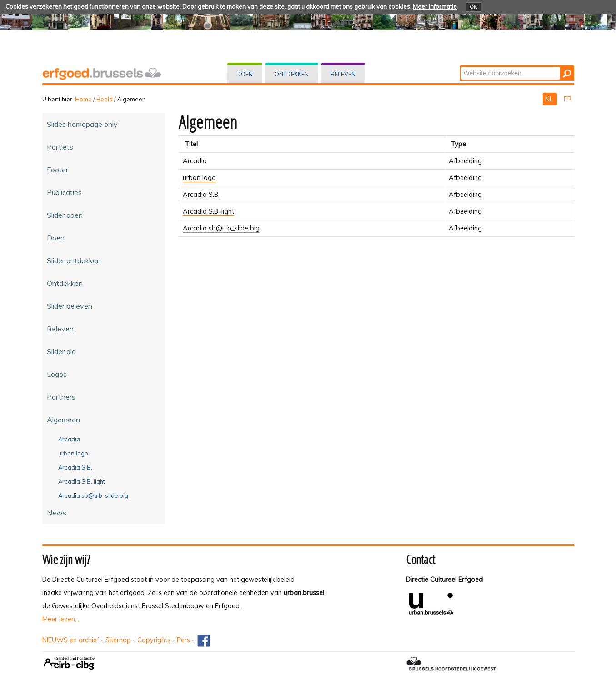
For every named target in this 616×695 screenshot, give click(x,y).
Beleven (343, 74)
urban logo (199, 178)
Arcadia (195, 161)
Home (83, 99)
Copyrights (154, 640)
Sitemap (118, 640)
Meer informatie (435, 6)
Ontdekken (292, 74)
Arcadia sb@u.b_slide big (221, 228)
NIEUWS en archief (71, 640)
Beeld (105, 99)
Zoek (460, 66)
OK (473, 7)
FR (568, 99)
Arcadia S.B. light (208, 211)
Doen (245, 74)
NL (550, 99)
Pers (183, 640)
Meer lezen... (61, 619)
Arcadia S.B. (201, 195)
